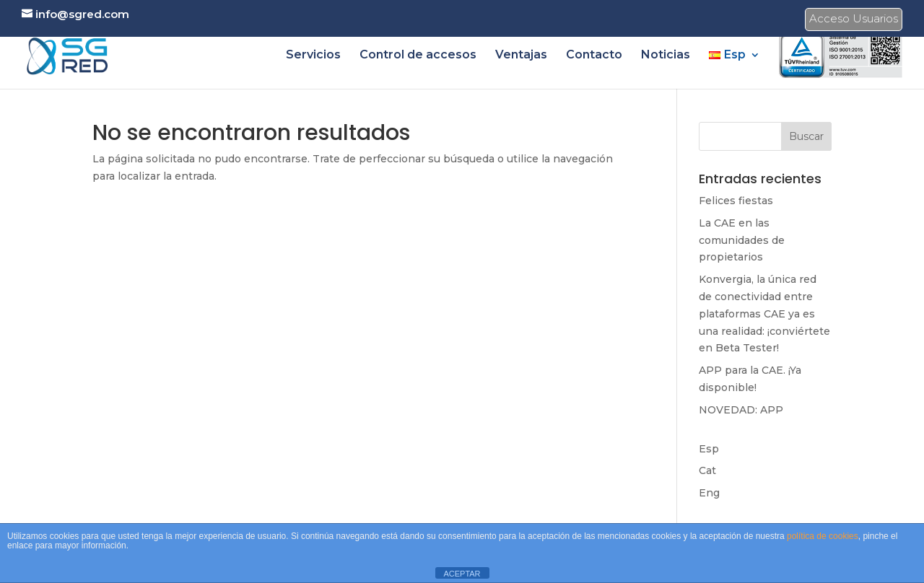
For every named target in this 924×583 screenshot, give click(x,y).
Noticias (666, 56)
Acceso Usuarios (854, 21)
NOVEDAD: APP (741, 410)
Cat (707, 470)
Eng (709, 493)
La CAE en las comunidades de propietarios (742, 240)
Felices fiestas (736, 201)
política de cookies (823, 536)
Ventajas (521, 56)
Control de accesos (418, 56)
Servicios (313, 56)
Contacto (594, 56)
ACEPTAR (462, 574)
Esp (709, 449)
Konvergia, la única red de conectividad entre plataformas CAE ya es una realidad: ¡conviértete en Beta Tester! (764, 314)
